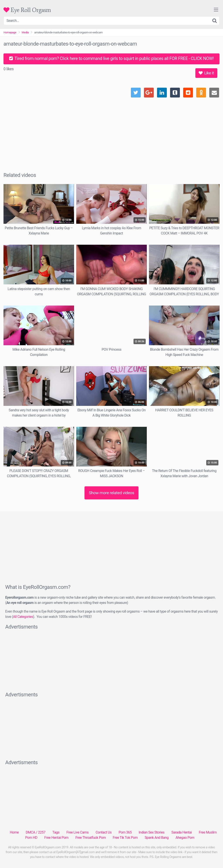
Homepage (10, 32)
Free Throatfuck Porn (90, 838)
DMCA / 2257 (35, 832)
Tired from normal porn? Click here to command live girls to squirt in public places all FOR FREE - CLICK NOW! (111, 58)
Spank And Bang (157, 838)
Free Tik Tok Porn (125, 838)
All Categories (23, 617)
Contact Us (104, 832)
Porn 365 (125, 832)
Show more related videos (112, 493)
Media (25, 32)
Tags (56, 832)
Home (14, 832)
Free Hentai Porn (56, 838)
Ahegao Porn (185, 838)
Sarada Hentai (182, 832)
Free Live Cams (78, 832)
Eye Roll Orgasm (27, 10)
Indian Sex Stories (152, 832)
